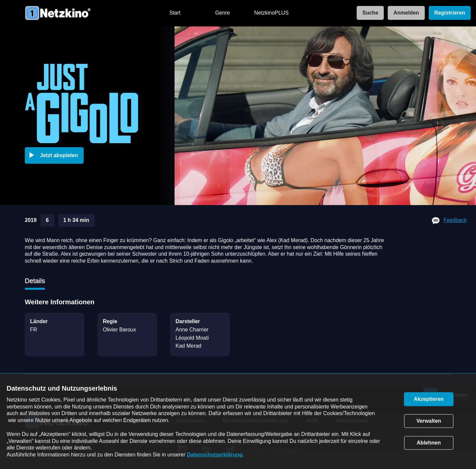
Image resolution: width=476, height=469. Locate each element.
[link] (368, 13)
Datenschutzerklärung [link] (215, 455)
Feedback (455, 220)
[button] (56, 155)
